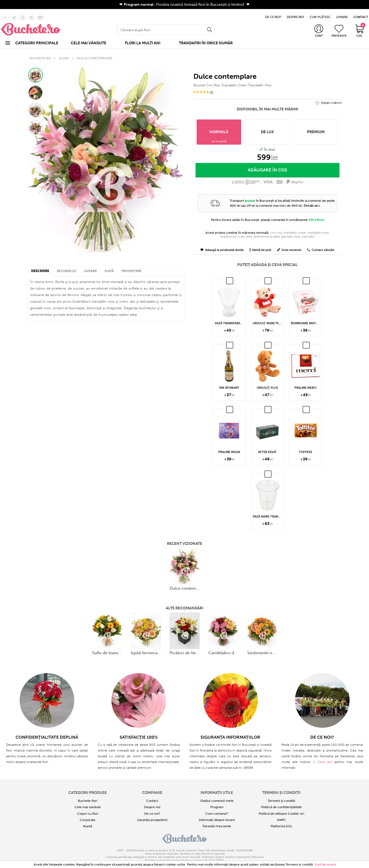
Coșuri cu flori (88, 807)
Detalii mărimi (328, 97)
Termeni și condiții (281, 786)
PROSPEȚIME (132, 265)
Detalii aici (312, 199)
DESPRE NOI (295, 13)
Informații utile (217, 786)
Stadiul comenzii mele (217, 794)
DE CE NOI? (273, 13)
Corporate (88, 814)
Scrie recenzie (289, 244)
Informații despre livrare (217, 814)
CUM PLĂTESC (320, 13)
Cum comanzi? (217, 807)
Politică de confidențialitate (281, 801)
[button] (36, 69)
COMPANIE (152, 786)
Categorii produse (88, 786)
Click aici (325, 756)
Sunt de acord (325, 864)
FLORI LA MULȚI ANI (143, 39)
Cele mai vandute (88, 801)
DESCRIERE (40, 265)
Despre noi (152, 801)
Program (217, 801)
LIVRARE (342, 13)
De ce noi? (152, 807)
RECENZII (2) (67, 265)
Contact (152, 794)
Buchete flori (88, 794)
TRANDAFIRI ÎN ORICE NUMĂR (206, 39)
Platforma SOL (281, 820)
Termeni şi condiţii (299, 864)
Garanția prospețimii (152, 814)
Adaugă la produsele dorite (222, 244)
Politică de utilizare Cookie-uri (281, 807)
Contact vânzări (321, 244)
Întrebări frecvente (217, 820)
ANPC (281, 814)
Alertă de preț (260, 244)
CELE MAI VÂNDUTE (88, 39)
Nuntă (88, 820)
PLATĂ (109, 265)
